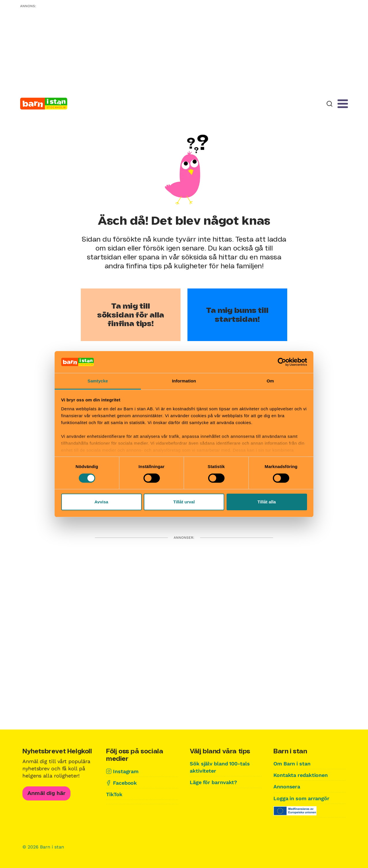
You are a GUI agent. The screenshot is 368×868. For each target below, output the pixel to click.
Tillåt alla (267, 502)
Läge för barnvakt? (214, 782)
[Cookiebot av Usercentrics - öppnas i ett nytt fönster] (282, 362)
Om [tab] (270, 381)
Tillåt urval (184, 502)
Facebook (125, 783)
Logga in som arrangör (302, 798)
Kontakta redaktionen (301, 775)
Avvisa (101, 502)
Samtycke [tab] (98, 381)
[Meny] (343, 104)
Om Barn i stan (292, 764)
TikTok (114, 794)
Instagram (126, 771)
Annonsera (287, 787)
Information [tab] (184, 381)
